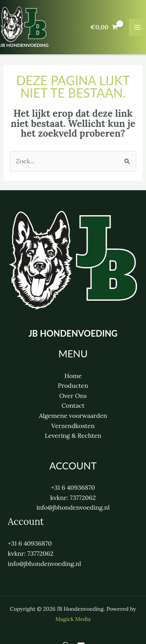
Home (73, 376)
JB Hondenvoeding (24, 45)
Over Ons (73, 396)
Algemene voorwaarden (73, 416)
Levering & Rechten (73, 435)
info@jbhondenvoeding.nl (73, 507)
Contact (73, 405)
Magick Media (73, 619)
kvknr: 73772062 (73, 498)
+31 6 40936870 (73, 487)
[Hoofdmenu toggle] (137, 27)
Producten (73, 385)
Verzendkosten (73, 426)
